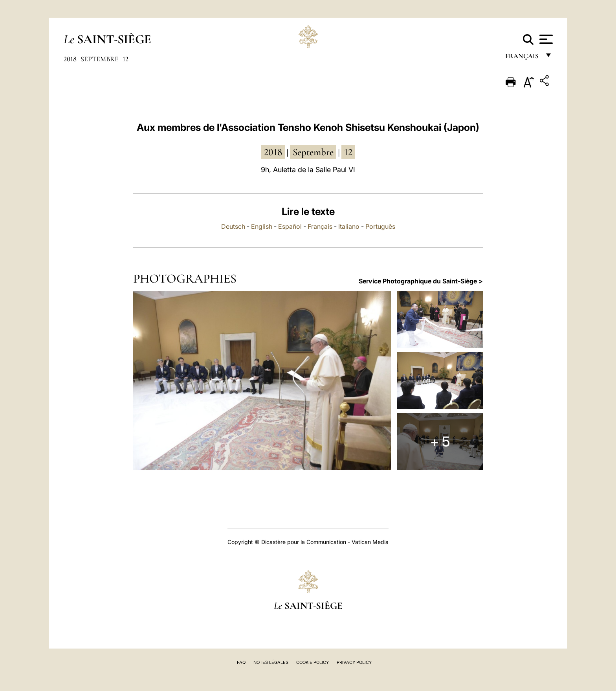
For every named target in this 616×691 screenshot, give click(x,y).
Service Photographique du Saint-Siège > (421, 281)
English (262, 226)
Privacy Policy (354, 662)
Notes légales (271, 662)
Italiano (349, 226)
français (523, 58)
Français (320, 226)
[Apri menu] (545, 39)
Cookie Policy (313, 662)
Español (290, 226)
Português (380, 226)
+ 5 (440, 441)
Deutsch (233, 226)
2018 (70, 59)
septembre (313, 152)
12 (126, 59)
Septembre (100, 59)
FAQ (241, 662)
